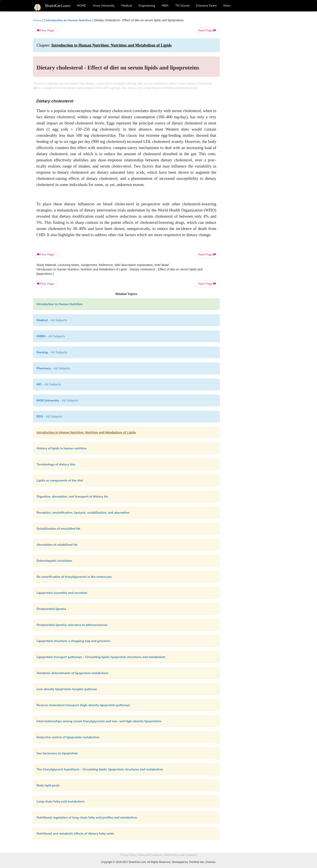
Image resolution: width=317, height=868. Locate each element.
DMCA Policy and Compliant (180, 855)
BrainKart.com (58, 6)
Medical (127, 6)
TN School (182, 6)
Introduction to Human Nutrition (69, 20)
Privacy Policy (128, 855)
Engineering (147, 6)
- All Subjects (52, 320)
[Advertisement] (255, 84)
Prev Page (45, 30)
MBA (165, 6)
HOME (81, 6)
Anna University (104, 6)
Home (37, 20)
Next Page (207, 30)
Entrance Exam (206, 6)
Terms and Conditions (150, 855)
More (227, 6)
